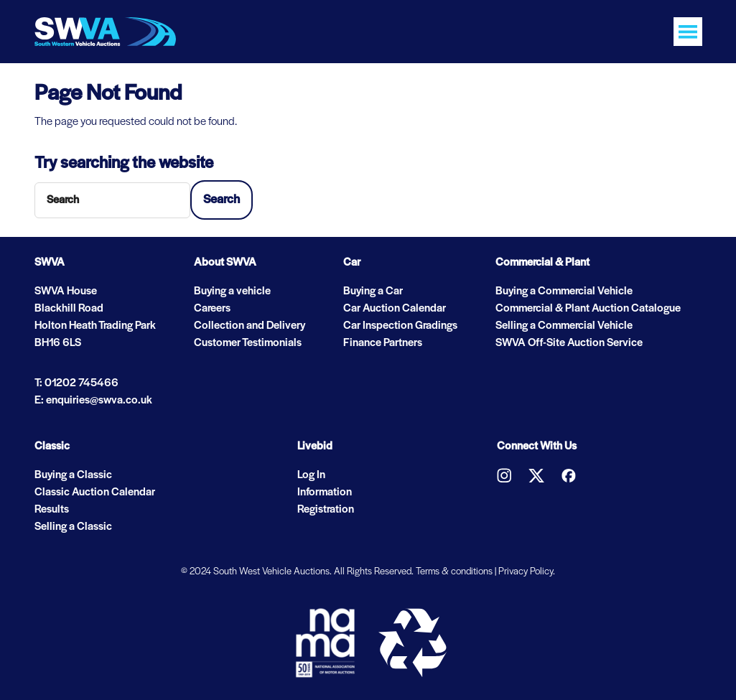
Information (325, 493)
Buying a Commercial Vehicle (564, 291)
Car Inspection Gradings (400, 326)
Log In (311, 475)
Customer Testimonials (248, 343)
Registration (326, 510)
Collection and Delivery (250, 326)
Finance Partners (383, 343)
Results (52, 510)
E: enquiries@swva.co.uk (93, 401)
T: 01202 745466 (76, 383)
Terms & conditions (454, 572)
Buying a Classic (73, 475)
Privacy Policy (526, 572)
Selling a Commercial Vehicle (564, 326)
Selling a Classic (73, 527)
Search (222, 200)
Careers (212, 309)
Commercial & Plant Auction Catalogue (588, 309)
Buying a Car (373, 291)
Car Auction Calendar (395, 309)
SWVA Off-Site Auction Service (569, 343)
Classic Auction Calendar (95, 493)
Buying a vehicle (232, 291)
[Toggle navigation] (688, 32)
